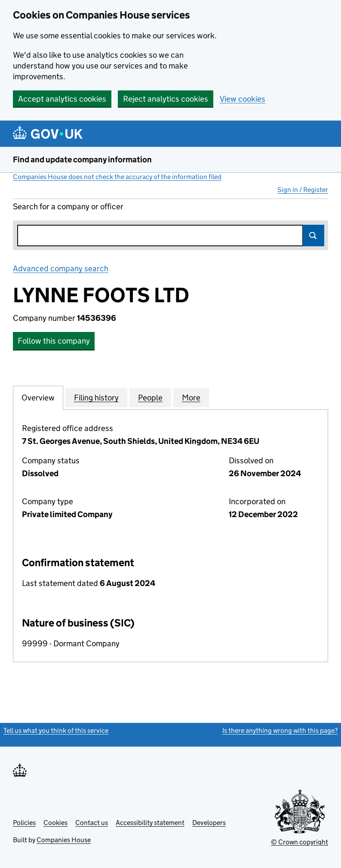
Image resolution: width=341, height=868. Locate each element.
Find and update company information (82, 160)
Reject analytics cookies (166, 99)
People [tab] (150, 397)
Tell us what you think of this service (56, 730)
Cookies (55, 823)
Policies (24, 823)
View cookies (243, 99)
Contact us (92, 823)
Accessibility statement (150, 823)
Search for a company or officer (68, 206)
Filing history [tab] (96, 397)
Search (313, 236)
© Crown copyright (300, 842)
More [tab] (191, 397)
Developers (209, 823)
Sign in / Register (303, 190)
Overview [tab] (38, 397)
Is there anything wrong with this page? (280, 730)
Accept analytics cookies (62, 99)
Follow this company (54, 341)
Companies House (64, 840)
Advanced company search (61, 268)
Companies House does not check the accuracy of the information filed (117, 177)
